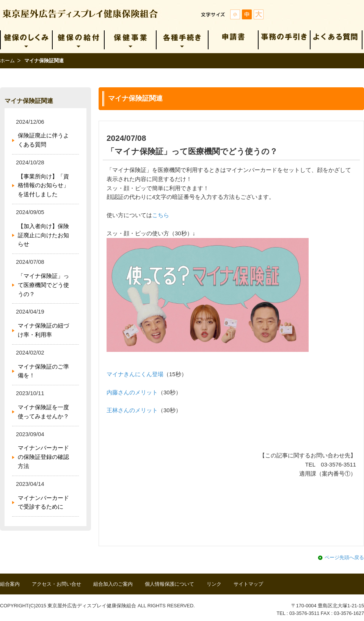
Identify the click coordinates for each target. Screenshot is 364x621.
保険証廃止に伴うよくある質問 (43, 140)
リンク (214, 584)
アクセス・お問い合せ (56, 584)
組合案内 (10, 584)
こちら (161, 215)
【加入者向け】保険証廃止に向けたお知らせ (43, 235)
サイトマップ (248, 584)
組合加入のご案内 (113, 584)
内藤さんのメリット (132, 392)
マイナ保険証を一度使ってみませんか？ (43, 412)
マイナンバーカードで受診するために (43, 503)
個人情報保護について (169, 584)
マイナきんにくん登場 (135, 374)
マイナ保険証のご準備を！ (43, 371)
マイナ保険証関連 (29, 101)
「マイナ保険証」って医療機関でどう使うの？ (43, 285)
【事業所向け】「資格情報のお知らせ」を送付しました (43, 186)
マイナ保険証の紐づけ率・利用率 (43, 330)
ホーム (7, 61)
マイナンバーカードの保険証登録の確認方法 (43, 457)
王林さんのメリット (132, 410)
